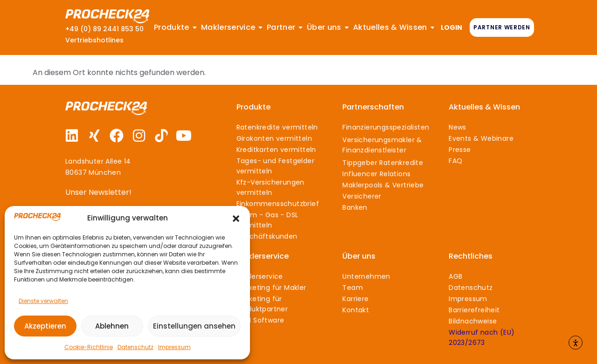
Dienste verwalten (43, 301)
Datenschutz (135, 347)
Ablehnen (112, 326)
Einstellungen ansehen (194, 326)
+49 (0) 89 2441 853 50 (104, 29)
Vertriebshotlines (94, 40)
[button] (236, 219)
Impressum (174, 347)
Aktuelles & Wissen (484, 107)
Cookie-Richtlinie (89, 347)
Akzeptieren (45, 326)
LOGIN (451, 27)
